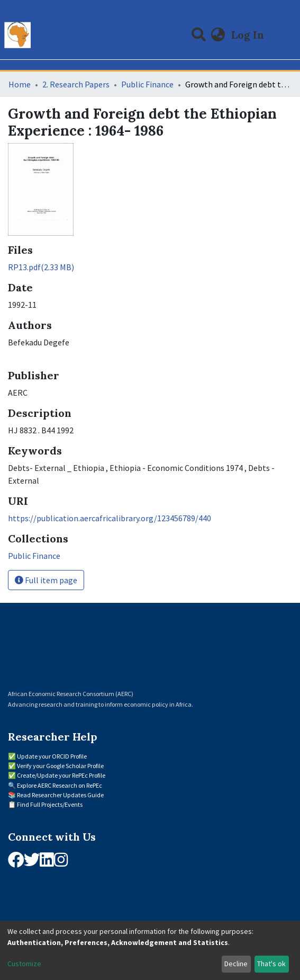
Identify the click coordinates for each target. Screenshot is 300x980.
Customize (24, 964)
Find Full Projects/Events (50, 804)
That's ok (271, 964)
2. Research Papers (76, 84)
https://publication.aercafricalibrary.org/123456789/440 (110, 518)
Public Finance (147, 84)
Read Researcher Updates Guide (60, 795)
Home (20, 84)
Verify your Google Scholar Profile (60, 766)
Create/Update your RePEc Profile (61, 775)
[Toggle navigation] (285, 35)
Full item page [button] (46, 580)
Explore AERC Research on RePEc (60, 785)
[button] (218, 35)
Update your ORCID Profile (52, 756)
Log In (249, 35)
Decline (236, 964)
